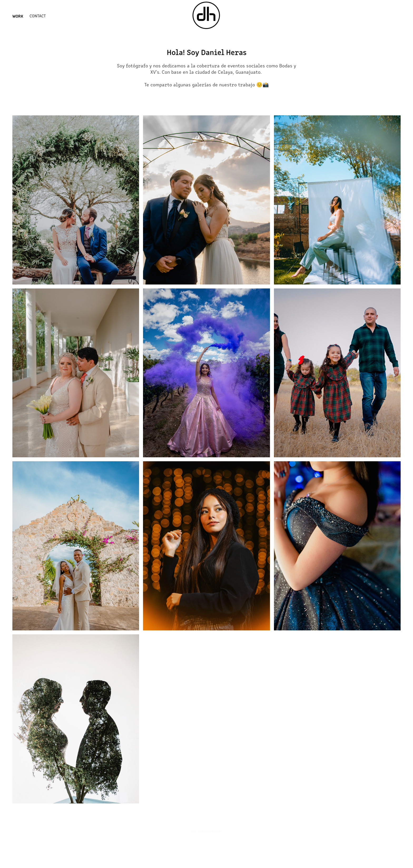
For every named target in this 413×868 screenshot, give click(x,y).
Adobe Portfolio (213, 831)
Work (18, 16)
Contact (38, 16)
